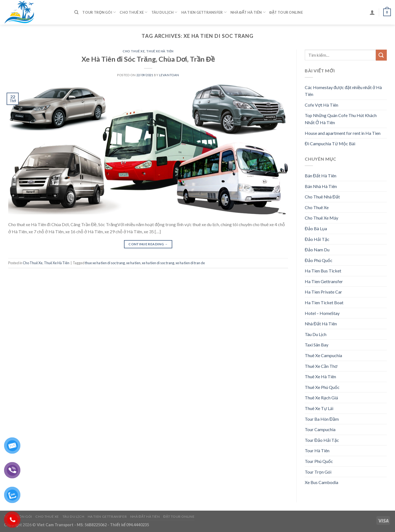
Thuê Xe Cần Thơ (321, 366)
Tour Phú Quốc (319, 461)
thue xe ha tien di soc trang (105, 263)
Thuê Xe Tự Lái (319, 408)
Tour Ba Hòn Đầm (322, 419)
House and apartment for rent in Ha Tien (343, 133)
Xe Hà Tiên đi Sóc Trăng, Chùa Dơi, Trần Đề (148, 59)
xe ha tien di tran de (190, 263)
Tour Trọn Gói (99, 12)
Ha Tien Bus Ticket (323, 271)
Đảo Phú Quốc (319, 260)
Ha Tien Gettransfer (204, 12)
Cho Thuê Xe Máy (321, 218)
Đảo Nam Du (317, 250)
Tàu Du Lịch (164, 12)
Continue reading (148, 244)
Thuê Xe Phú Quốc (322, 387)
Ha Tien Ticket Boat (324, 302)
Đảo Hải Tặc (317, 239)
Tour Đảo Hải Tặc (322, 440)
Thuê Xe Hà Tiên (160, 51)
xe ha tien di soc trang (158, 263)
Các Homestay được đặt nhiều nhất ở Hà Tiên (343, 91)
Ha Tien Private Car (323, 292)
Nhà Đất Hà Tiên (248, 12)
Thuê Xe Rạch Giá (321, 398)
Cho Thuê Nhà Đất (322, 197)
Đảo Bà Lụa (316, 228)
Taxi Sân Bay (317, 345)
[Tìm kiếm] (76, 12)
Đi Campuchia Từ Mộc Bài (330, 143)
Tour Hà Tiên (317, 450)
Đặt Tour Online (286, 12)
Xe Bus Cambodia (321, 482)
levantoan (169, 75)
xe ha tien (133, 263)
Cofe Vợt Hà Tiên (321, 105)
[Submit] (381, 55)
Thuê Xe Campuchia (323, 355)
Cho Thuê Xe (133, 12)
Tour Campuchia (320, 429)
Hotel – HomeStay (322, 313)
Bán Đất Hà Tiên (321, 176)
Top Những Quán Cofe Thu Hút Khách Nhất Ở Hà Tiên (341, 119)
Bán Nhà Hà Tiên (321, 186)
